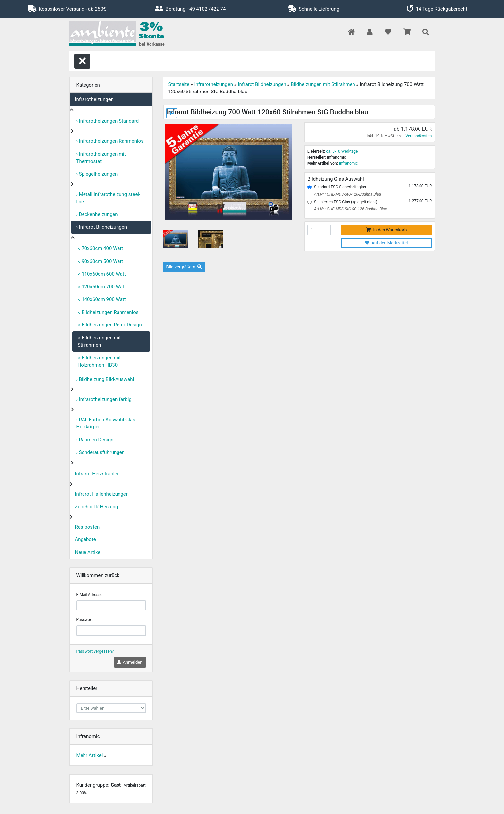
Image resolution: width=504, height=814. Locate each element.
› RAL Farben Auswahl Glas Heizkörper (106, 423)
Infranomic (349, 163)
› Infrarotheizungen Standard (108, 121)
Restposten (87, 527)
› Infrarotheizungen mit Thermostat (101, 158)
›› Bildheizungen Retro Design (110, 325)
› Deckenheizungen (97, 214)
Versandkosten (419, 136)
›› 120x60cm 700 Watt (102, 287)
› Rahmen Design (95, 440)
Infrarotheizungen (94, 99)
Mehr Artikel (90, 755)
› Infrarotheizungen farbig (104, 399)
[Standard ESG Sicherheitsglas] (309, 187)
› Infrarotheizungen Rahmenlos (110, 141)
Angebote (85, 539)
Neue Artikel (88, 552)
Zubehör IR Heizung (97, 507)
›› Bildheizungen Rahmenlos (108, 312)
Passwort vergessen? (95, 651)
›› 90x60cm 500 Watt (101, 261)
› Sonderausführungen (101, 452)
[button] (370, 33)
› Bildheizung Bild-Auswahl (105, 379)
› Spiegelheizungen (97, 174)
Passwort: (85, 620)
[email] (111, 606)
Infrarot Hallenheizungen (102, 494)
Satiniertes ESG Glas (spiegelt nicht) (346, 202)
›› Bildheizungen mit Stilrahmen (99, 341)
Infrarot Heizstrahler (97, 474)
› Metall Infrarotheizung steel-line (108, 198)
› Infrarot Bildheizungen (102, 227)
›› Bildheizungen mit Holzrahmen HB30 (99, 362)
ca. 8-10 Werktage (342, 151)
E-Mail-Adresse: (90, 595)
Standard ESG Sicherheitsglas (340, 187)
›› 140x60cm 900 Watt (102, 299)
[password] (111, 631)
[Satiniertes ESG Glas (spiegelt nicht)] (309, 202)
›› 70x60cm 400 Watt (101, 248)
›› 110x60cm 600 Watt (102, 274)
